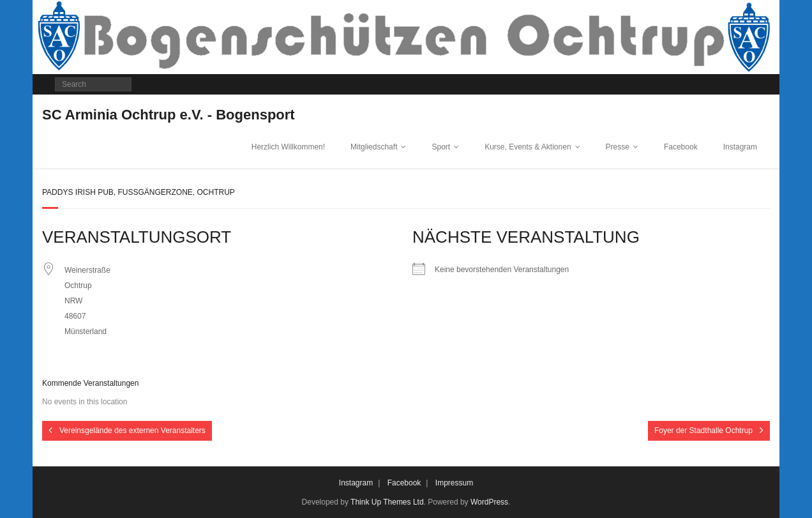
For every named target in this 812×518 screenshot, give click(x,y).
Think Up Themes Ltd (387, 502)
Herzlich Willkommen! (288, 147)
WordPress (489, 502)
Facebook (681, 147)
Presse (618, 147)
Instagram (740, 147)
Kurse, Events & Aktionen (528, 147)
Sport (441, 147)
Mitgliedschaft (374, 147)
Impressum (454, 483)
